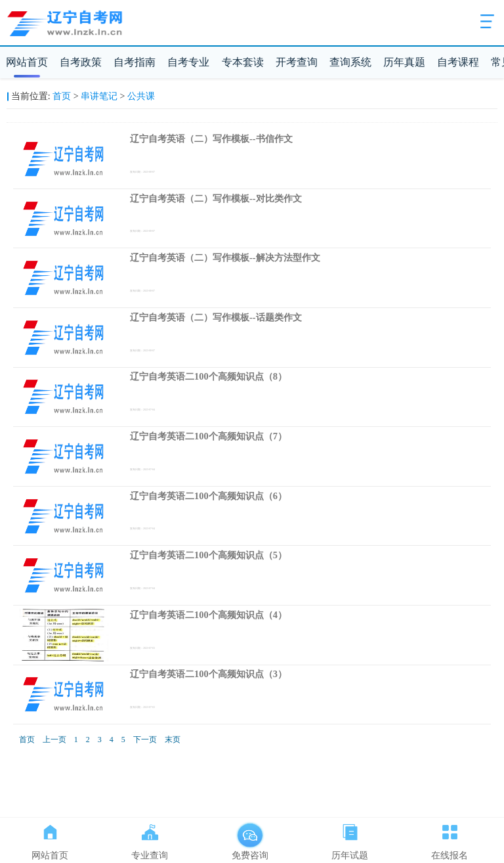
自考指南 (135, 62)
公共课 (141, 96)
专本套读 (243, 62)
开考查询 (297, 62)
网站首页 (27, 62)
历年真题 (404, 62)
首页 (62, 96)
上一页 (54, 740)
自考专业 (188, 62)
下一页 (145, 740)
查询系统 (350, 62)
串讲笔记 (99, 96)
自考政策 (81, 62)
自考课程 (458, 62)
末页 (173, 740)
